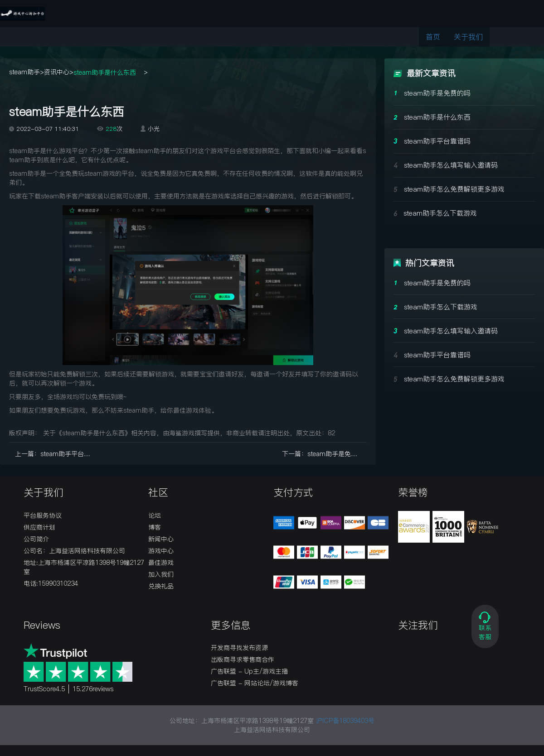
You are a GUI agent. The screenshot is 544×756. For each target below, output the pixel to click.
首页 (433, 37)
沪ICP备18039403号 (345, 721)
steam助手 (24, 72)
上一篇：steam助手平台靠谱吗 (57, 454)
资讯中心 (57, 72)
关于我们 (468, 37)
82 (331, 433)
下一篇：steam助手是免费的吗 (324, 454)
